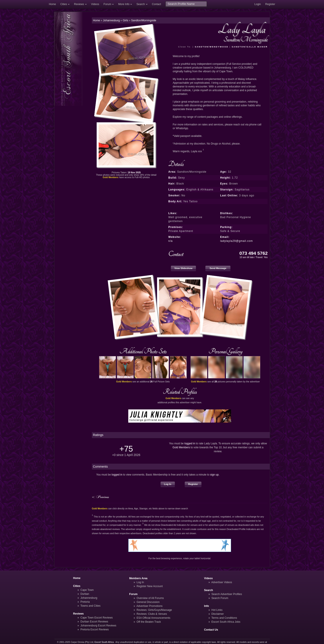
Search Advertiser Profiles (227, 594)
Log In (168, 484)
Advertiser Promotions (149, 606)
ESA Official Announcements (154, 618)
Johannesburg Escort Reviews (98, 626)
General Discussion (148, 602)
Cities (64, 4)
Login (258, 4)
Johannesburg (89, 598)
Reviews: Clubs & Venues (152, 614)
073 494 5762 (254, 253)
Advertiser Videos (222, 582)
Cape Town (87, 590)
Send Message (218, 268)
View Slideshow (183, 268)
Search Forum (220, 598)
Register (270, 4)
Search (141, 4)
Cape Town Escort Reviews (97, 618)
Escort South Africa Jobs (226, 622)
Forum (107, 4)
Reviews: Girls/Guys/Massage (154, 610)
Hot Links (217, 610)
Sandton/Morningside (144, 20)
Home (52, 4)
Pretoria (85, 602)
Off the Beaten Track (149, 622)
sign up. (215, 475)
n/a (170, 241)
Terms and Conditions (224, 618)
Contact (157, 4)
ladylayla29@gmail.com (236, 241)
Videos (95, 4)
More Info (124, 4)
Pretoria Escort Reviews (95, 630)
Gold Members (181, 447)
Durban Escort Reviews (94, 622)
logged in (190, 443)
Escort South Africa (104, 642)
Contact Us (211, 630)
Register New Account (150, 586)
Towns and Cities (90, 606)
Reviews (79, 4)
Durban (85, 594)
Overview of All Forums (150, 598)
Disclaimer (217, 614)
